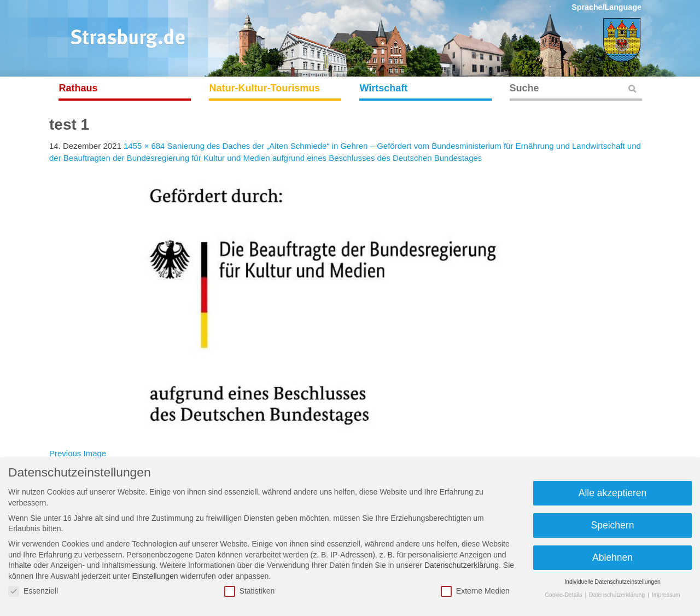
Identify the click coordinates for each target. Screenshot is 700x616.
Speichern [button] (613, 525)
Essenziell (33, 591)
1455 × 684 (144, 146)
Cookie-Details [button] (564, 595)
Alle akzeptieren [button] (613, 493)
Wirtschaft (384, 88)
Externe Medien (475, 591)
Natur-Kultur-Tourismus (265, 88)
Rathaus (78, 88)
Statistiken (250, 591)
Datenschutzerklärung (462, 565)
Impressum (666, 595)
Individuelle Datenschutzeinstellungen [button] (612, 582)
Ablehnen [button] (612, 557)
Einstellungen (155, 576)
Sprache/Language (606, 7)
